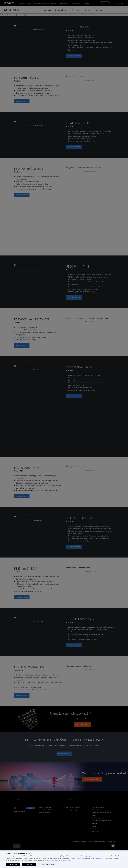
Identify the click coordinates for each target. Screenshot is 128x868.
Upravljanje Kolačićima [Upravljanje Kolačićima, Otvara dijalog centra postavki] (47, 864)
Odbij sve (29, 864)
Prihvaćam (13, 864)
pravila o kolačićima (53, 860)
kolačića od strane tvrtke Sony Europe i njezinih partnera (85, 858)
